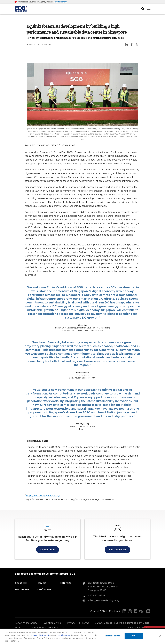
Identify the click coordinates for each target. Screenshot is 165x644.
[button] (61, 2)
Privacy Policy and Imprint (45, 628)
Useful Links (44, 589)
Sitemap (19, 628)
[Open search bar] (143, 9)
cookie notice (64, 635)
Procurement (22, 589)
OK (134, 636)
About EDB (21, 583)
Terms (85, 623)
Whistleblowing (52, 623)
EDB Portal (66, 583)
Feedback (115, 611)
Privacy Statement (40, 635)
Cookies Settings (112, 636)
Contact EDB (48, 550)
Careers (42, 583)
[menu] (149, 9)
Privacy (71, 623)
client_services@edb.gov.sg (104, 600)
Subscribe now (117, 550)
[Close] (160, 636)
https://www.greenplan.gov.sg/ (43, 496)
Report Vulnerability (26, 623)
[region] (82, 636)
